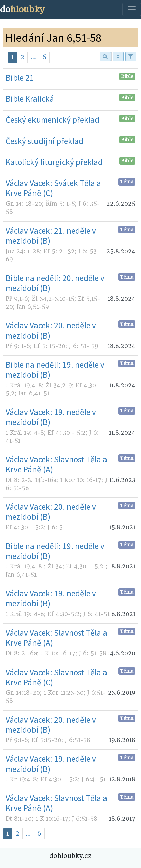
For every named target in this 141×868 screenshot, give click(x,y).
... (33, 57)
